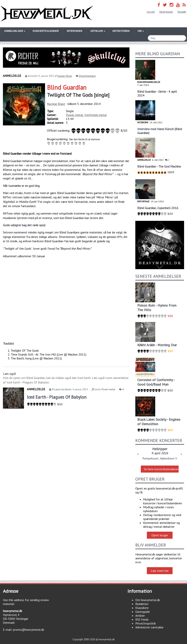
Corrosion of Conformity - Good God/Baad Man (156, 382)
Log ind (151, 12)
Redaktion (142, 604)
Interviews (75, 31)
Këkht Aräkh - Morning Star (157, 345)
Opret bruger (166, 12)
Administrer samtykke (149, 627)
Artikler (140, 616)
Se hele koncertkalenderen (161, 469)
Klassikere (142, 608)
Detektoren (121, 31)
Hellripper (160, 449)
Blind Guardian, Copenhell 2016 (158, 208)
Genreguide (143, 612)
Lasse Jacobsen (63, 389)
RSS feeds (142, 619)
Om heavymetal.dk (148, 600)
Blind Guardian (67, 87)
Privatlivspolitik (146, 623)
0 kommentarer (87, 76)
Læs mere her (160, 571)
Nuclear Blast (56, 104)
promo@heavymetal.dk (29, 630)
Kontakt (182, 12)
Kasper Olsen (65, 76)
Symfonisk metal (96, 115)
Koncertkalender (46, 31)
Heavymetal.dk (47, 14)
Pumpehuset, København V (160, 458)
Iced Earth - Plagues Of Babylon (57, 397)
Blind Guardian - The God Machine (159, 166)
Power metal (74, 115)
